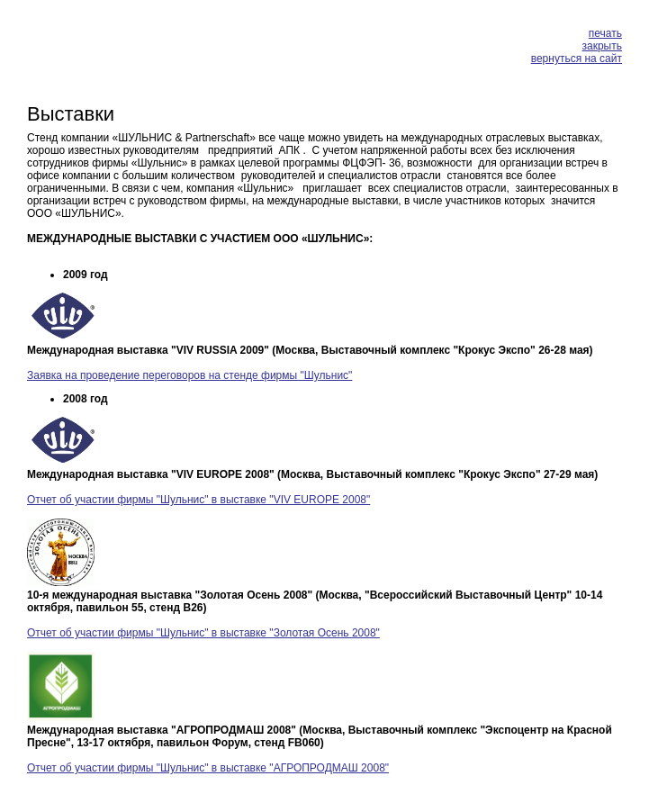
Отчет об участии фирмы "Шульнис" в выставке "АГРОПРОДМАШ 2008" (208, 768)
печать (605, 33)
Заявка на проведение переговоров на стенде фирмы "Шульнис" (189, 375)
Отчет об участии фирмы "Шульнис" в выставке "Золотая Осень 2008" (203, 633)
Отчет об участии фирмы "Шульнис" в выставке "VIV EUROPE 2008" (198, 500)
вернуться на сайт (577, 59)
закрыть (602, 46)
